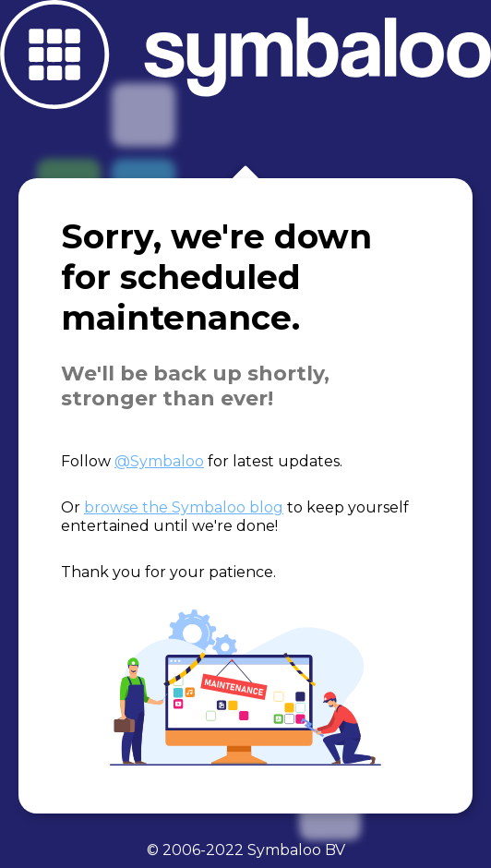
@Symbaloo (159, 461)
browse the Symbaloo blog (184, 507)
